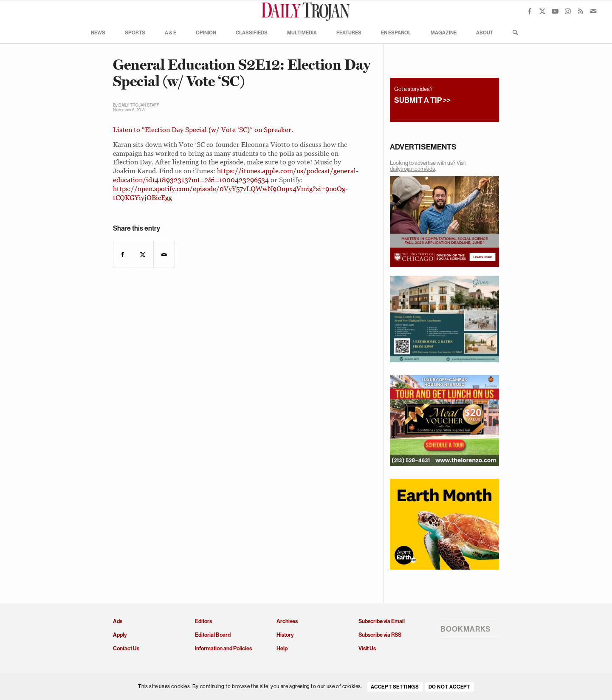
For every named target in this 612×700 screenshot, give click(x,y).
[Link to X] (542, 11)
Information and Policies (223, 648)
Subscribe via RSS (380, 635)
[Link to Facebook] (530, 11)
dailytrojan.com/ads (412, 169)
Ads (118, 621)
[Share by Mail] (164, 254)
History (285, 635)
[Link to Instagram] (568, 11)
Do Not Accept (450, 687)
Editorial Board (213, 635)
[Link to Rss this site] (581, 11)
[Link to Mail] (593, 11)
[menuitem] (98, 32)
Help (282, 648)
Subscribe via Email (382, 621)
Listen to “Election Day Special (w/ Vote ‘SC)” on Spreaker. (203, 130)
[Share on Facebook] (123, 254)
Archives (287, 621)
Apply (120, 635)
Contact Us (126, 648)
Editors (203, 621)
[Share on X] (143, 254)
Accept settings (395, 687)
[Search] (513, 32)
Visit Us (367, 648)
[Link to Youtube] (555, 11)
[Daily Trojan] (306, 11)
